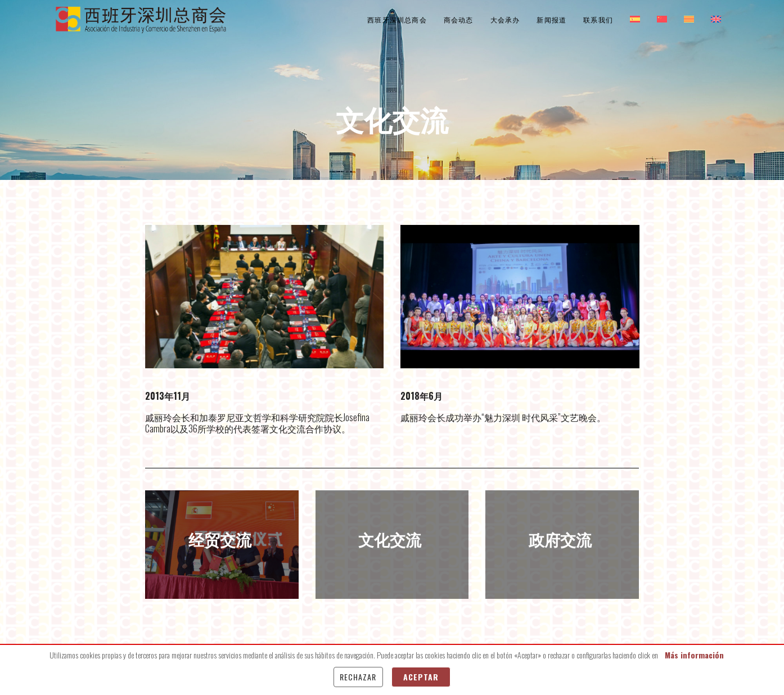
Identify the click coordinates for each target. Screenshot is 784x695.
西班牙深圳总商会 (397, 19)
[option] (265, 297)
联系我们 (598, 19)
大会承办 (505, 19)
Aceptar (421, 677)
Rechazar (358, 677)
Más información (694, 655)
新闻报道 (551, 19)
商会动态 (459, 19)
